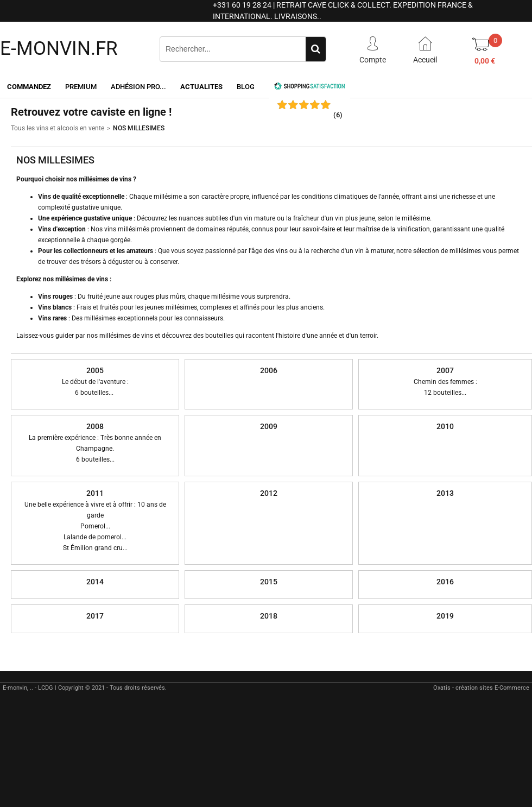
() (338, 115)
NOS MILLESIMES (139, 128)
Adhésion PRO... (138, 87)
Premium (81, 87)
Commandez (29, 87)
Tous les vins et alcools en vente (58, 128)
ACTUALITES (201, 87)
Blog (246, 87)
